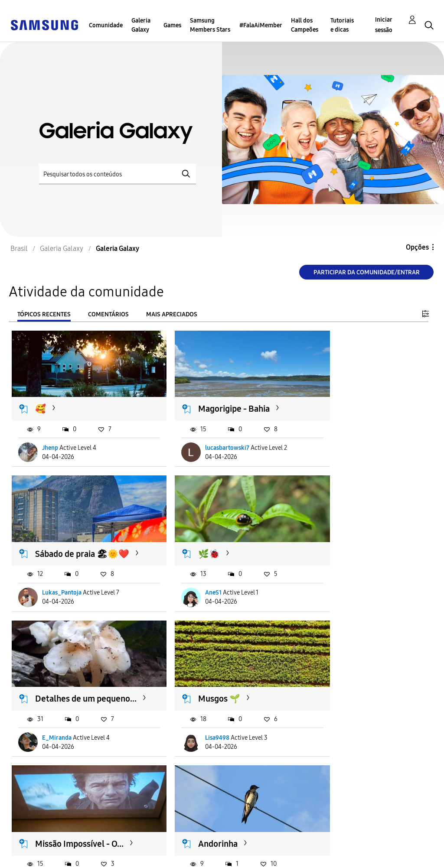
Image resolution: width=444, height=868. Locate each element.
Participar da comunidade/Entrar (367, 272)
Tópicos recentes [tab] (44, 314)
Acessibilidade (37, 843)
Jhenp (51, 450)
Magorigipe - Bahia (214, 400)
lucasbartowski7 (208, 450)
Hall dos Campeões (305, 25)
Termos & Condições (146, 843)
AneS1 (51, 597)
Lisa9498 (341, 597)
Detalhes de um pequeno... (209, 553)
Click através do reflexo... (352, 700)
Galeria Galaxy (141, 25)
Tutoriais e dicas (342, 25)
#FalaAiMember (261, 25)
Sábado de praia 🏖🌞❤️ (363, 405)
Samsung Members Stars (210, 25)
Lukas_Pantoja (348, 450)
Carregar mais (43, 797)
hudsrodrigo (202, 744)
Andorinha (198, 694)
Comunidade (106, 25)
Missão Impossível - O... (73, 700)
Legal (122, 857)
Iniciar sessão (384, 25)
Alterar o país (236, 849)
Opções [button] (417, 247)
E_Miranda (200, 597)
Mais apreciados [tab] (172, 314)
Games (172, 25)
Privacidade (33, 857)
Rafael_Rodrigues (353, 744)
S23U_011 (55, 744)
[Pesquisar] (118, 174)
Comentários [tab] (108, 314)
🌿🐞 (46, 547)
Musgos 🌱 (343, 547)
